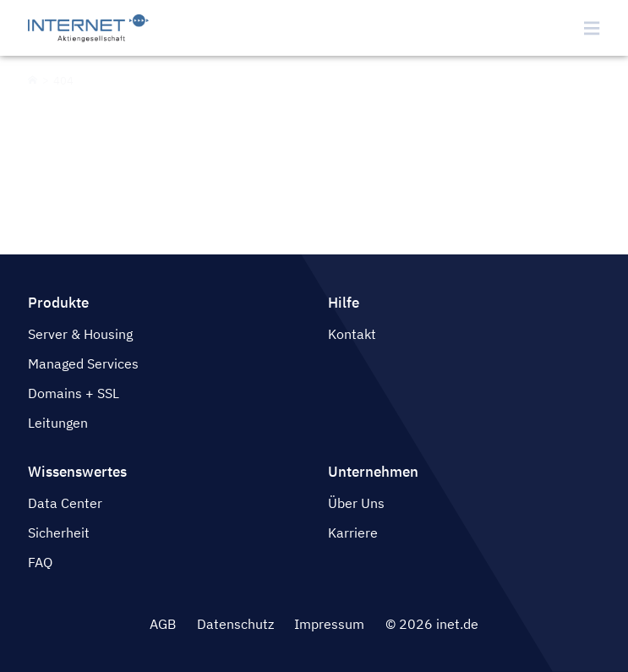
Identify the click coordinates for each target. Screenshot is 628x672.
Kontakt (352, 334)
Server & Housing (80, 334)
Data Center (65, 503)
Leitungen (58, 423)
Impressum (329, 624)
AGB (163, 624)
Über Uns (356, 503)
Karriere (353, 533)
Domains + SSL (74, 393)
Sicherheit (59, 533)
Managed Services (83, 363)
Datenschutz (235, 624)
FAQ (40, 562)
